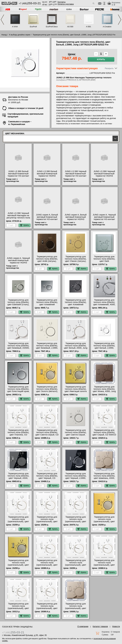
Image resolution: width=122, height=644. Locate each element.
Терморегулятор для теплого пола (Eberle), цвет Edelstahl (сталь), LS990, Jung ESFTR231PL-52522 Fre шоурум (18, 306)
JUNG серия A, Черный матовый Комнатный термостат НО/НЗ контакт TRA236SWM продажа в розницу (18, 263)
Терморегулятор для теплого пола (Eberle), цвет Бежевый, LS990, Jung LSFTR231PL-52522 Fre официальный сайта (47, 349)
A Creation (107, 27)
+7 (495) (30, 3)
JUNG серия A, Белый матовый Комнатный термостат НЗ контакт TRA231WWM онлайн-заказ (47, 219)
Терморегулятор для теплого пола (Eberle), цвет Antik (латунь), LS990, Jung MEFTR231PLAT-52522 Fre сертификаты (47, 262)
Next (120, 20)
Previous (2, 20)
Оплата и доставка (66, 4)
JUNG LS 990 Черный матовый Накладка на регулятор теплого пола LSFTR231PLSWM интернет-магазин (18, 218)
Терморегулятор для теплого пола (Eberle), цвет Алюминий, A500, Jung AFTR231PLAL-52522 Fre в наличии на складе (104, 306)
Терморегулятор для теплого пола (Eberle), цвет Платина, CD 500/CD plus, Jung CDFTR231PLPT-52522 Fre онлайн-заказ (18, 436)
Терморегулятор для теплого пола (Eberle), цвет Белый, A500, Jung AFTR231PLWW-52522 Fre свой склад (76, 348)
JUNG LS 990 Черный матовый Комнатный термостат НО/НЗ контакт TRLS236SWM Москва (104, 176)
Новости (116, 626)
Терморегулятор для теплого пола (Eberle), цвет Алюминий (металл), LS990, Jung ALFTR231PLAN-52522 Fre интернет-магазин (76, 306)
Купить (101, 59)
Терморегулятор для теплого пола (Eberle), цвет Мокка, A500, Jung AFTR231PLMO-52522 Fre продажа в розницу (104, 391)
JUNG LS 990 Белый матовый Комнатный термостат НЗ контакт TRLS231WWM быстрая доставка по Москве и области (18, 177)
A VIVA (15, 27)
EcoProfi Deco (52, 27)
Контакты (62, 2)
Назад (4, 35)
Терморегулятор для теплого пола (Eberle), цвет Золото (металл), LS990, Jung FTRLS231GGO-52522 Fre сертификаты (47, 392)
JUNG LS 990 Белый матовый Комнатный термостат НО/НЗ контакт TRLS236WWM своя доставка (47, 176)
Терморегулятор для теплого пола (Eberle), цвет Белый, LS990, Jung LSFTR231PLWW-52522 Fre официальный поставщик (104, 349)
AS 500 (70, 27)
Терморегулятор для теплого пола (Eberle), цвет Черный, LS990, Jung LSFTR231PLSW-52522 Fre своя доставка (76, 478)
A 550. (89, 27)
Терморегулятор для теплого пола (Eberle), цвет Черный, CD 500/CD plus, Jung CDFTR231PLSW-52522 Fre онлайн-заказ (47, 479)
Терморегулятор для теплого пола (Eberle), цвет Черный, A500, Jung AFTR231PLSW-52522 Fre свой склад (18, 478)
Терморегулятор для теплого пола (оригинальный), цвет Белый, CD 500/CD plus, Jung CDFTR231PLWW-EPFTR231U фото (47, 523)
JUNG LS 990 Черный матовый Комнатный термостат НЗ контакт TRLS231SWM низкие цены (76, 176)
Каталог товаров (100, 626)
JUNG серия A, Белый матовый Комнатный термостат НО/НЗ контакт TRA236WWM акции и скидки (76, 219)
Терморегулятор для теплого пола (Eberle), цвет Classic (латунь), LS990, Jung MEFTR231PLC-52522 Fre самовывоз (76, 262)
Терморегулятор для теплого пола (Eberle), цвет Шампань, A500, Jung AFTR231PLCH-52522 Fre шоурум (104, 478)
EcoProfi (33, 27)
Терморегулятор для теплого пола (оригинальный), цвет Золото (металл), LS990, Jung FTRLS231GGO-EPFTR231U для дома (104, 523)
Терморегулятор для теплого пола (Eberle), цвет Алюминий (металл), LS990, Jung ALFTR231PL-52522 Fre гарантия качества (47, 306)
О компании (83, 626)
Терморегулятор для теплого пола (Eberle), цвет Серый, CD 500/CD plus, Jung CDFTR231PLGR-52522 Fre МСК (104, 436)
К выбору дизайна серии (20, 35)
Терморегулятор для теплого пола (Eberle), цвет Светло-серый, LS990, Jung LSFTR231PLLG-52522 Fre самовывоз (76, 436)
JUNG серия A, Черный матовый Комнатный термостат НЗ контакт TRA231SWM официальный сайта (104, 219)
